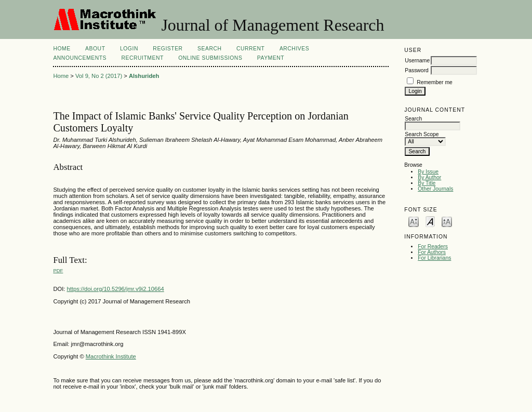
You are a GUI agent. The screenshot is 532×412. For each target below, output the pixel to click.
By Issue (428, 172)
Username (417, 61)
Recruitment (142, 58)
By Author (429, 177)
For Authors (432, 252)
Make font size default (430, 221)
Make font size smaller (414, 221)
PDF (58, 270)
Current (250, 49)
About (95, 49)
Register (168, 49)
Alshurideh (144, 76)
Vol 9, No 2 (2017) (99, 76)
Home (62, 49)
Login (129, 49)
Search (209, 49)
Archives (294, 49)
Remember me (435, 82)
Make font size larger (447, 221)
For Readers (433, 247)
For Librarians (434, 258)
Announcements (80, 58)
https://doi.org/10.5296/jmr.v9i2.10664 (116, 289)
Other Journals (435, 189)
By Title (427, 183)
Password (417, 70)
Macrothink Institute (111, 356)
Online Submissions (210, 58)
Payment (271, 58)
